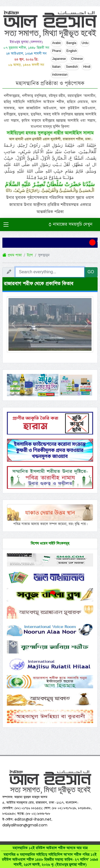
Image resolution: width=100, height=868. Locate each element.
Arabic (57, 43)
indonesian (60, 75)
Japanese (59, 59)
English (72, 51)
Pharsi (57, 51)
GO (91, 272)
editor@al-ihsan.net (33, 819)
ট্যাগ (30, 255)
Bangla (71, 43)
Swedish (72, 67)
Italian (56, 67)
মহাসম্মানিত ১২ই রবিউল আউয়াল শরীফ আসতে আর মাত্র (50, 856)
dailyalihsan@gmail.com (25, 825)
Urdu (85, 43)
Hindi (87, 67)
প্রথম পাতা (12, 255)
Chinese (77, 59)
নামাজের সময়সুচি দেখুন (70, 224)
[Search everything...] (50, 272)
